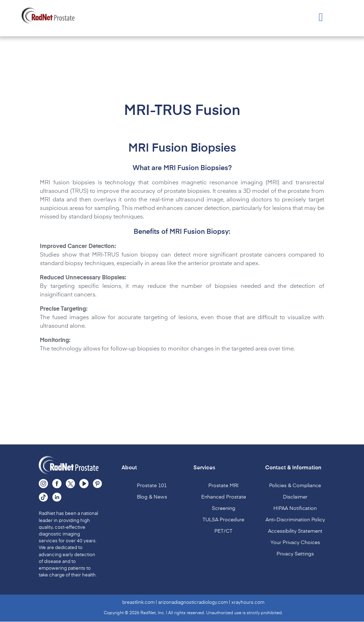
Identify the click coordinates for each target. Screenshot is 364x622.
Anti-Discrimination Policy (295, 520)
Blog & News (152, 497)
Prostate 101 (152, 486)
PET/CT (223, 531)
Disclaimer (295, 497)
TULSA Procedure (223, 520)
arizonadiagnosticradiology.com (193, 603)
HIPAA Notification (295, 508)
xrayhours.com (248, 603)
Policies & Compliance (295, 486)
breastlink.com (138, 603)
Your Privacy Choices (295, 543)
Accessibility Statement (295, 531)
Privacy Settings (295, 554)
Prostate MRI (223, 486)
